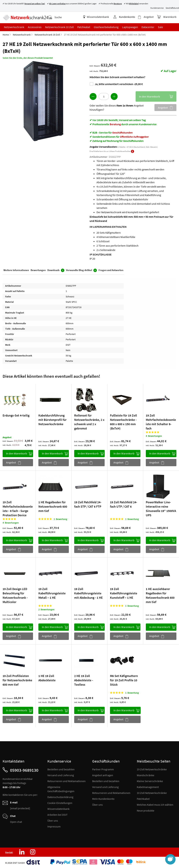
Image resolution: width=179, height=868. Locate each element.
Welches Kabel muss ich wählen (155, 804)
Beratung (115, 124)
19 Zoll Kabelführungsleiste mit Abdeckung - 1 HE (88, 593)
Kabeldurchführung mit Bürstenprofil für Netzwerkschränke (52, 419)
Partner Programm (103, 769)
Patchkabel (143, 798)
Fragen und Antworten (111, 270)
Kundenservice (157, 8)
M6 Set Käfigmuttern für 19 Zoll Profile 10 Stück (124, 680)
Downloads (56, 270)
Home (6, 34)
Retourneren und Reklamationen (66, 781)
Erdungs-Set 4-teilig (16, 415)
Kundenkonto (127, 17)
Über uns (53, 820)
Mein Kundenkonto (103, 798)
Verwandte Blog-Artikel (81, 270)
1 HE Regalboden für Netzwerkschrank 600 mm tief (53, 506)
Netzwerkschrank (22, 34)
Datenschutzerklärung (60, 797)
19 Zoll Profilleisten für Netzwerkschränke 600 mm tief (17, 680)
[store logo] (27, 17)
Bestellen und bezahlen (61, 769)
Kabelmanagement (148, 787)
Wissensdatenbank (96, 17)
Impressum (54, 826)
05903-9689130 (24, 770)
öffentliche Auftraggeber (134, 136)
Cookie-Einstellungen (60, 803)
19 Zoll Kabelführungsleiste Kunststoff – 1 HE (124, 593)
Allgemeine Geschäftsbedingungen (61, 789)
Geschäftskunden (122, 132)
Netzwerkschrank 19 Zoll (47, 34)
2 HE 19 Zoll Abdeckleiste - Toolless (84, 680)
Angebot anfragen (103, 775)
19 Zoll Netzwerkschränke (152, 769)
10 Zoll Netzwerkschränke (152, 792)
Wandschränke (146, 775)
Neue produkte (146, 810)
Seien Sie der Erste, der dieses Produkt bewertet (28, 57)
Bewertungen (38, 270)
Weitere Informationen (16, 270)
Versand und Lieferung (61, 775)
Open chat (16, 821)
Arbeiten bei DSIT (58, 814)
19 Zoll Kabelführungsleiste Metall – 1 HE (52, 593)
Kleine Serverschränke (150, 781)
